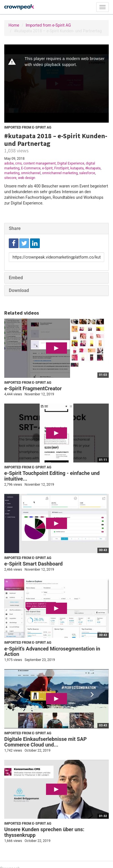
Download (19, 290)
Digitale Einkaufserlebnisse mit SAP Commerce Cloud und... (45, 742)
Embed (16, 278)
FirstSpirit (61, 168)
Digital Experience (71, 163)
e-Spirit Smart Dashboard (34, 564)
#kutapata (93, 168)
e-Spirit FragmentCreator (33, 388)
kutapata (77, 168)
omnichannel (31, 173)
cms (19, 163)
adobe (9, 163)
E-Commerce (31, 168)
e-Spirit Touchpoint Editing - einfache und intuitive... (52, 476)
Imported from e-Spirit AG (48, 25)
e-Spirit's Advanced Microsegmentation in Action (52, 651)
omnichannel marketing (60, 173)
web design (27, 178)
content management (39, 163)
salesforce (87, 173)
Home (14, 25)
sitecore (10, 178)
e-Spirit (47, 168)
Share (15, 228)
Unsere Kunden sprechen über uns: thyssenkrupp (44, 832)
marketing (12, 173)
